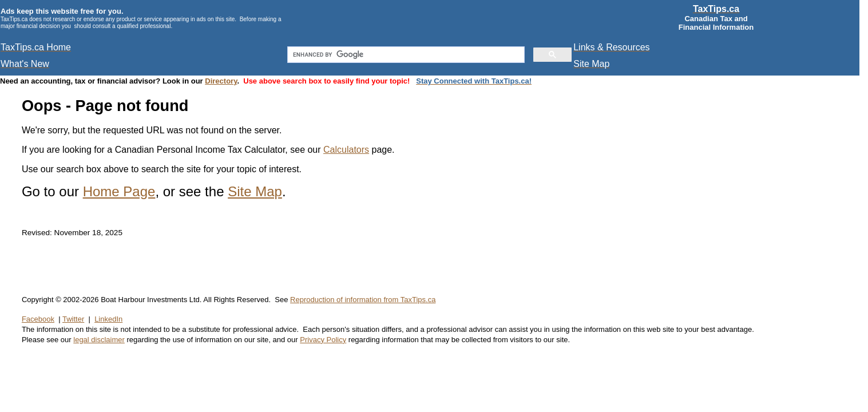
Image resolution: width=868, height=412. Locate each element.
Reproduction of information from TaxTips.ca (363, 300)
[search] (405, 55)
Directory (221, 81)
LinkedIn (108, 319)
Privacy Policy (323, 340)
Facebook (38, 319)
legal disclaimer (99, 340)
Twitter (73, 319)
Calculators (346, 150)
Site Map (255, 191)
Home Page (119, 191)
